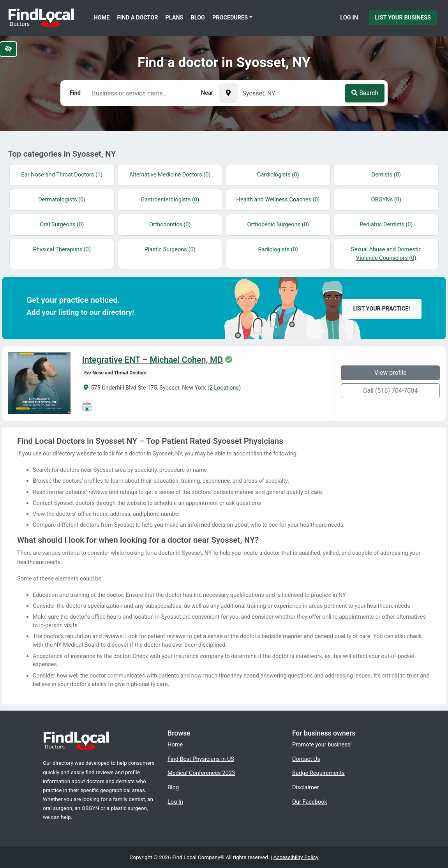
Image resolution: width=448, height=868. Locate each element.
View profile (391, 373)
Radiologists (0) (278, 249)
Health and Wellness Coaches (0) (278, 199)
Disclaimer (306, 787)
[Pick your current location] (228, 93)
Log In (349, 18)
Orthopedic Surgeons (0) (278, 224)
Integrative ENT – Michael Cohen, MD (153, 360)
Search (365, 93)
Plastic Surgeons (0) (170, 249)
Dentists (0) (386, 175)
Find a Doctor (138, 18)
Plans (175, 18)
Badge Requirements (318, 773)
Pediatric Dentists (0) (386, 224)
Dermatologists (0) (62, 199)
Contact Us (306, 759)
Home (102, 18)
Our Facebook (310, 802)
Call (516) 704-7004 (390, 391)
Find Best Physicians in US (201, 759)
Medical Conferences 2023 (201, 773)
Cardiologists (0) (278, 175)
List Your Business (403, 18)
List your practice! (382, 309)
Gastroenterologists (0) (170, 199)
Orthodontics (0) (170, 224)
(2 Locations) (224, 388)
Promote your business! (322, 745)
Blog (198, 18)
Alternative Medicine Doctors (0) (170, 175)
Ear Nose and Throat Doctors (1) (62, 175)
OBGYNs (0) (386, 199)
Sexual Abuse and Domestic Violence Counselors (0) (386, 254)
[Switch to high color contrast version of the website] (8, 49)
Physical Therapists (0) (62, 249)
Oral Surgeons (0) (62, 224)
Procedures (230, 18)
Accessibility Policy (296, 857)
